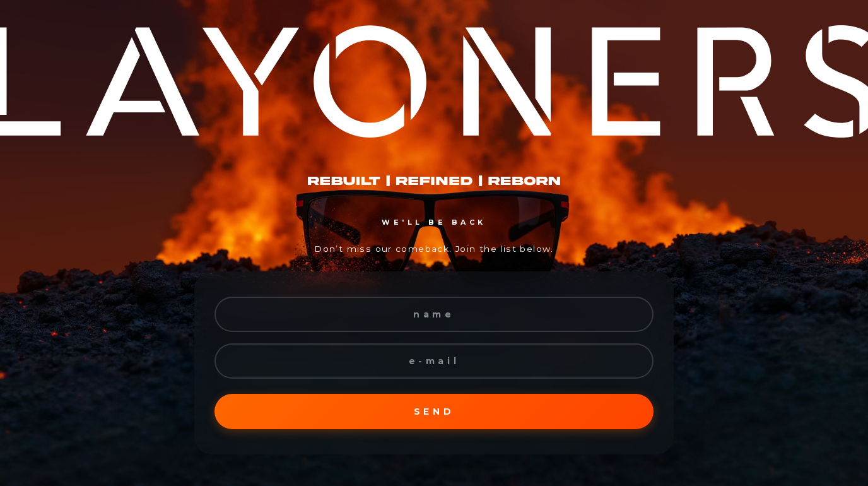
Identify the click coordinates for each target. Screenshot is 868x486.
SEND (434, 412)
